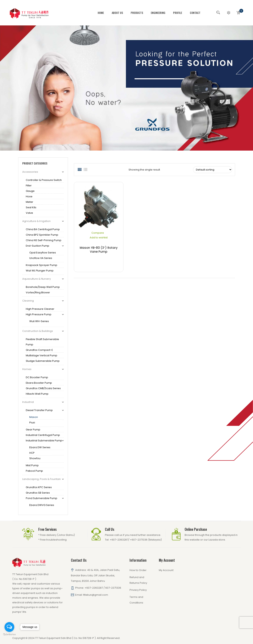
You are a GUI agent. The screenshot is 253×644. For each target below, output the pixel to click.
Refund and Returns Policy (138, 580)
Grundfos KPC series (39, 487)
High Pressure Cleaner (40, 309)
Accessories (30, 172)
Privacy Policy (138, 590)
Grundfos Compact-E (39, 350)
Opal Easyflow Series (43, 253)
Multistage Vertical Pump (42, 355)
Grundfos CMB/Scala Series (43, 388)
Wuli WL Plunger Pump (40, 271)
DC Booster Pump (37, 377)
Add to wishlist (99, 238)
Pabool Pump (34, 471)
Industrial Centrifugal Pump (43, 435)
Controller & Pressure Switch (44, 180)
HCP (32, 453)
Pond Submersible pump (42, 498)
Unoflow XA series (41, 258)
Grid (80, 170)
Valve (29, 213)
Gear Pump (33, 430)
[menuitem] (103, 13)
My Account (166, 570)
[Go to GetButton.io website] (9, 635)
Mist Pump (32, 465)
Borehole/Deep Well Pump (43, 287)
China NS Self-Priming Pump (44, 240)
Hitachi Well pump (37, 394)
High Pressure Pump (39, 314)
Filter (29, 185)
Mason (34, 417)
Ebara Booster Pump (39, 383)
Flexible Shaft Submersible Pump (42, 342)
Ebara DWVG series (42, 505)
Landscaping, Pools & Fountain (42, 479)
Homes (27, 369)
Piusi (32, 423)
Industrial (28, 402)
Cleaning (28, 301)
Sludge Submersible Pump (43, 361)
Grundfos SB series (38, 493)
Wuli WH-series (39, 321)
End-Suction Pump (38, 246)
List (86, 170)
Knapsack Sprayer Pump (42, 265)
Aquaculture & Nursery (37, 279)
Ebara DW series (40, 447)
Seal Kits (31, 207)
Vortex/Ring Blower (38, 292)
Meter (30, 202)
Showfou (35, 458)
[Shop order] (213, 170)
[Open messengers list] (9, 627)
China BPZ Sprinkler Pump (42, 235)
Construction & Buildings (38, 331)
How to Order (138, 570)
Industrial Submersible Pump (44, 441)
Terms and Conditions (136, 600)
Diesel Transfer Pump (39, 410)
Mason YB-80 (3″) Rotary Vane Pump (99, 250)
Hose (29, 196)
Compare (98, 233)
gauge (30, 191)
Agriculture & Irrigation (36, 221)
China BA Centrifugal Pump (43, 229)
